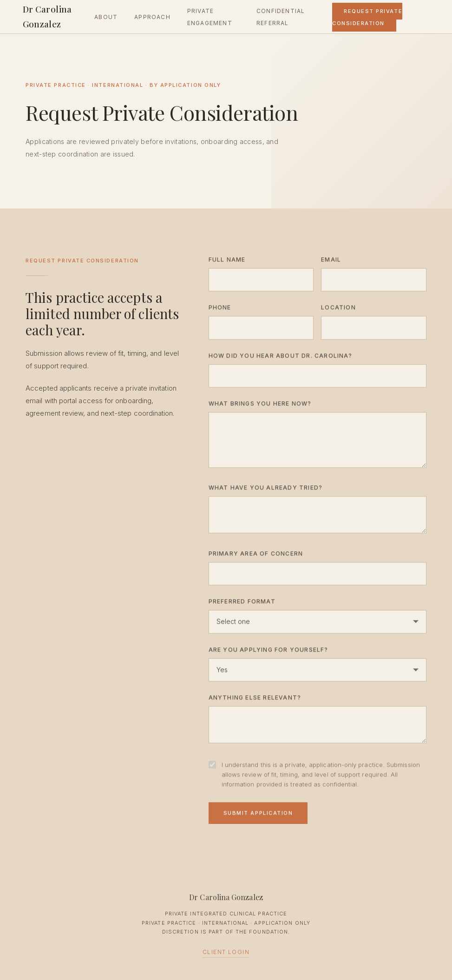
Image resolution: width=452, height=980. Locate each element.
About (106, 17)
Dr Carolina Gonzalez (47, 16)
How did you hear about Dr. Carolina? (280, 358)
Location (338, 310)
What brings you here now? (260, 406)
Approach (152, 17)
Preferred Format (242, 604)
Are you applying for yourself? (269, 652)
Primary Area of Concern (256, 556)
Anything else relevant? (255, 700)
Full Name (227, 262)
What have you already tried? (266, 490)
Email (331, 262)
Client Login (226, 952)
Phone (220, 310)
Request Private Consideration (367, 17)
